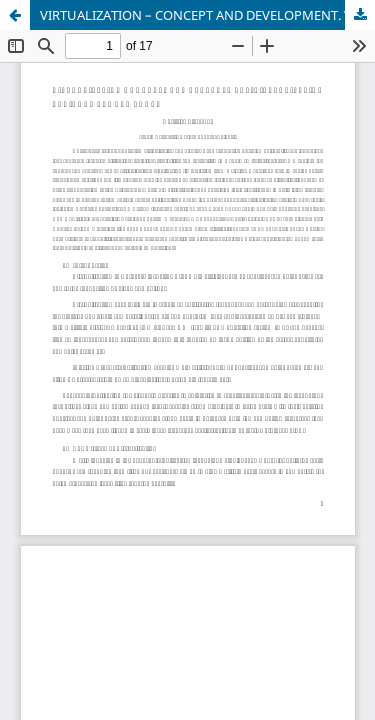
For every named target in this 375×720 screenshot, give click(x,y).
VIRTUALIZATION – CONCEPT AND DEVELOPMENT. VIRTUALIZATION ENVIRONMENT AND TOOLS (207, 15)
